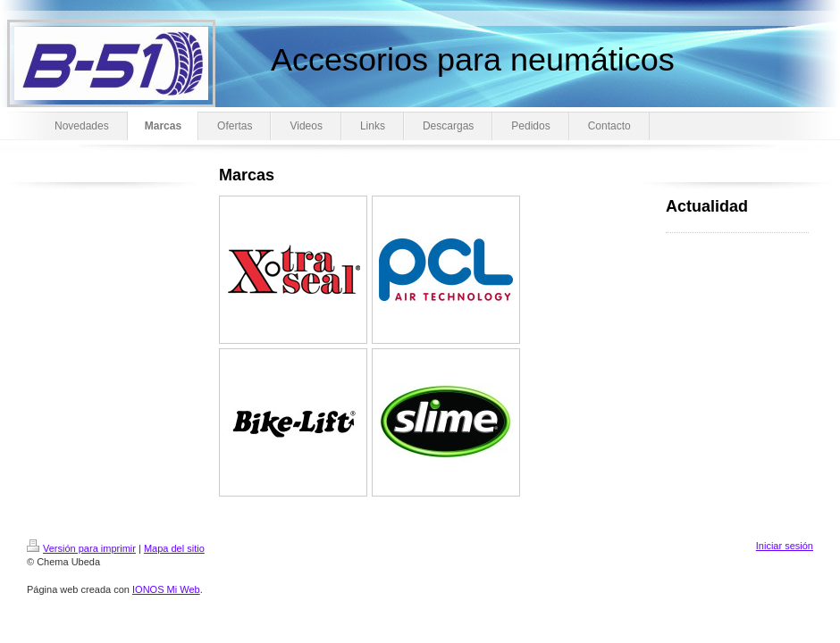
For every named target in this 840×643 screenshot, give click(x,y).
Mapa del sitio (174, 548)
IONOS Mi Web (166, 589)
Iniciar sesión (785, 546)
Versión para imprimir (81, 548)
